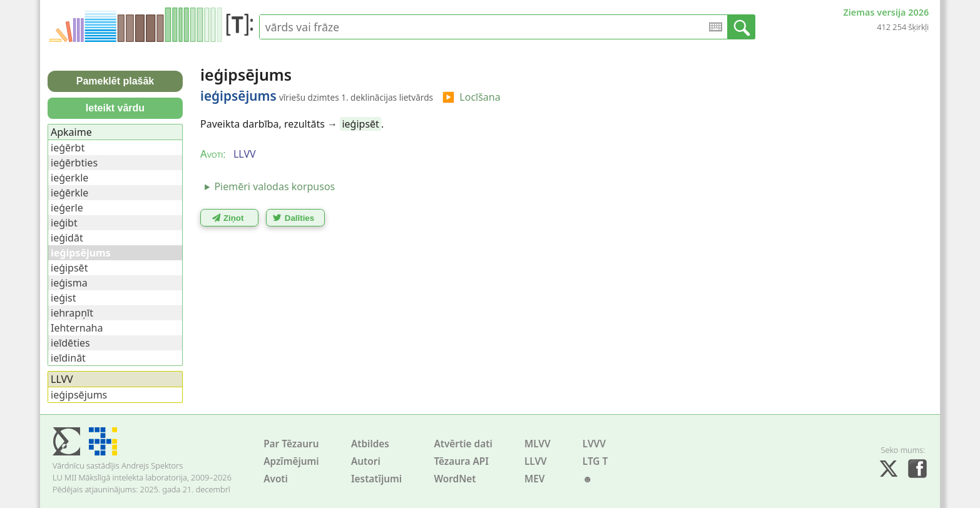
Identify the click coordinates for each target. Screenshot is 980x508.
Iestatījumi (376, 479)
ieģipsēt (360, 124)
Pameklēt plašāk (115, 81)
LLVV (536, 461)
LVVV (594, 444)
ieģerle (67, 208)
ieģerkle (69, 178)
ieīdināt (68, 358)
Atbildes (370, 444)
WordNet (455, 479)
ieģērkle (69, 193)
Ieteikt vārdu (115, 108)
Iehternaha (77, 328)
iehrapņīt (72, 313)
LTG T (595, 461)
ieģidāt (67, 238)
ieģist (64, 298)
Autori (366, 461)
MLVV (538, 444)
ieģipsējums (79, 395)
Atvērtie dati (463, 444)
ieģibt (64, 223)
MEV (535, 479)
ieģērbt (68, 148)
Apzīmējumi (291, 461)
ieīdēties (70, 343)
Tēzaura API (461, 461)
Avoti (276, 479)
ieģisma (69, 283)
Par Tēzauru (291, 444)
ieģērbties (74, 163)
